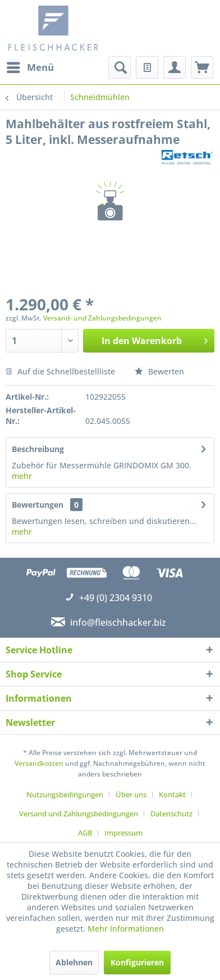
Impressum (123, 833)
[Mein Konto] (175, 67)
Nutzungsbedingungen (65, 794)
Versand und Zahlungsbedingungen (79, 814)
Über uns (131, 794)
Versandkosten (39, 763)
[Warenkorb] (202, 67)
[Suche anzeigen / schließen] (120, 67)
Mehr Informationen (126, 929)
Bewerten (159, 371)
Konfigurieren (137, 962)
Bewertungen (38, 505)
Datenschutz (171, 814)
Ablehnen (74, 962)
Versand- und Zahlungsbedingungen (102, 318)
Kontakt (172, 794)
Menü (30, 66)
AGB (85, 833)
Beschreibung (38, 449)
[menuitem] (30, 67)
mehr (22, 476)
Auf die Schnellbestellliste (60, 371)
